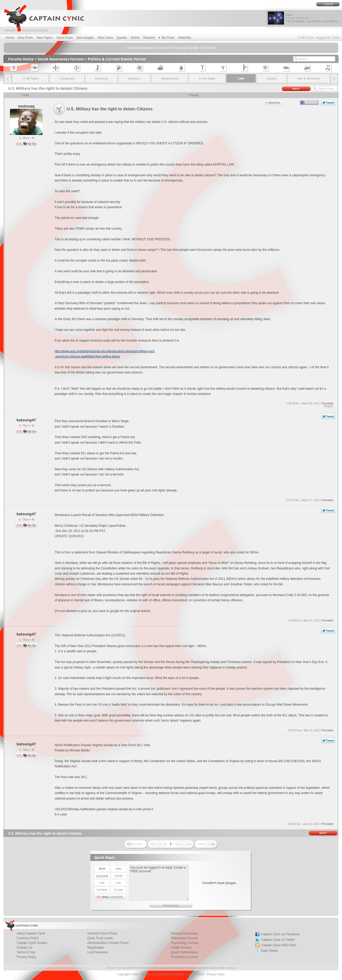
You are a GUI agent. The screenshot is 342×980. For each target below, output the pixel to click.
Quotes (122, 38)
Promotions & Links (185, 957)
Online (135, 38)
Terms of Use (196, 974)
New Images (85, 38)
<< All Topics (31, 78)
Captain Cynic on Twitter (278, 940)
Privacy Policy (27, 957)
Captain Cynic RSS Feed (278, 945)
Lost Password (98, 952)
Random (149, 38)
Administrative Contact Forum (108, 943)
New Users (105, 38)
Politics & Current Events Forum (117, 59)
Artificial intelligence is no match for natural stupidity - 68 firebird (171, 48)
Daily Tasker (269, 951)
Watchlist (184, 38)
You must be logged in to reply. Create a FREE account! (159, 883)
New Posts (25, 38)
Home (10, 38)
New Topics (45, 38)
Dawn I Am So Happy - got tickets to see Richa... (312, 18)
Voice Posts (65, 38)
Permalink (327, 403)
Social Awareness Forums (61, 59)
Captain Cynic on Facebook (280, 934)
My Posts (167, 38)
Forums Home (21, 59)
